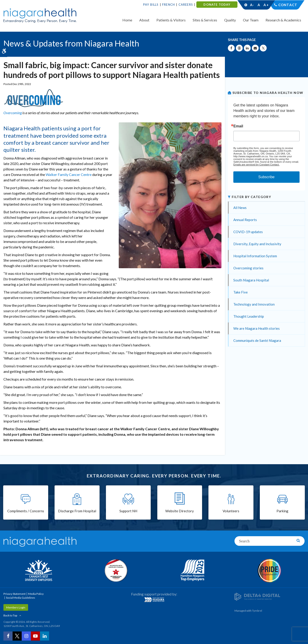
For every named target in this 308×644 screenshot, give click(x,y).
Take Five (241, 292)
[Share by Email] (255, 48)
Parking (282, 511)
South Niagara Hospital (251, 280)
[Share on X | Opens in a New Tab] (263, 48)
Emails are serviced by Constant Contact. (256, 165)
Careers (186, 5)
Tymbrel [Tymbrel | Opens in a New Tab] (257, 611)
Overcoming (13, 113)
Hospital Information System (255, 256)
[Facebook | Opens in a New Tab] (8, 636)
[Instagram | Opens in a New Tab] (26, 636)
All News (240, 208)
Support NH (128, 511)
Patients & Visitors (171, 20)
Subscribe (266, 177)
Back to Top (10, 615)
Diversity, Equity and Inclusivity (257, 244)
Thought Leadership (249, 316)
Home (127, 20)
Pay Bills (151, 5)
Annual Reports (245, 220)
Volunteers (231, 511)
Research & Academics (283, 20)
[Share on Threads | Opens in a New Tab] (239, 48)
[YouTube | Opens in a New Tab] (35, 636)
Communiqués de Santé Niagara (257, 340)
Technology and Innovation (254, 304)
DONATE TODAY (217, 5)
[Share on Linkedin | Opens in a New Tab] (247, 48)
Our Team (251, 20)
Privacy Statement (14, 594)
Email (238, 126)
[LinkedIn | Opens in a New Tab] (45, 636)
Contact (288, 5)
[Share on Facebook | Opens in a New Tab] (231, 48)
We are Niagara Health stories (257, 328)
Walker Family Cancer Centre (69, 174)
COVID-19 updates (248, 232)
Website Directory (180, 511)
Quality (230, 20)
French (168, 5)
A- (252, 5)
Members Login (16, 607)
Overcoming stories (248, 268)
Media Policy (36, 594)
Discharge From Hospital (77, 511)
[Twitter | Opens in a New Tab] (17, 636)
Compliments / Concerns (26, 511)
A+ (266, 5)
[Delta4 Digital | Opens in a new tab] (257, 596)
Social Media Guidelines (21, 598)
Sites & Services (205, 20)
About (144, 20)
